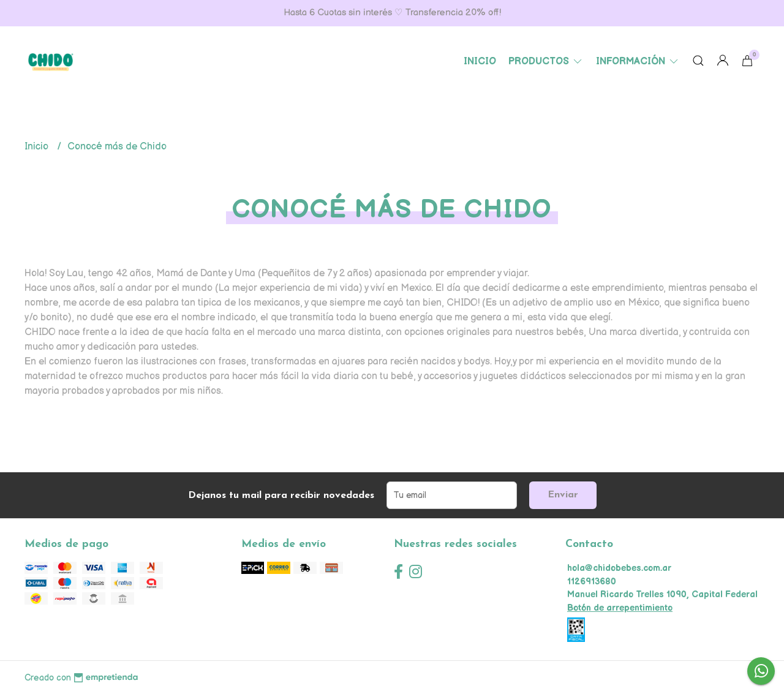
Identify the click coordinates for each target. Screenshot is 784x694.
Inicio (480, 62)
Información (638, 62)
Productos (546, 62)
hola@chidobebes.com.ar (619, 568)
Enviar (563, 495)
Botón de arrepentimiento (620, 608)
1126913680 (592, 582)
